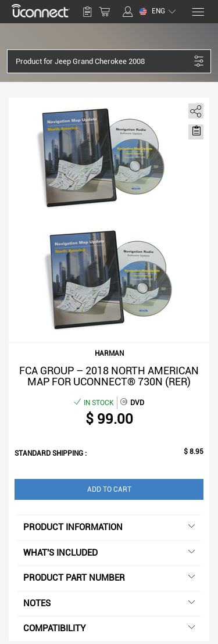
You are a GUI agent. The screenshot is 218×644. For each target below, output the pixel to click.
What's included (109, 553)
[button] (103, 61)
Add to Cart (109, 489)
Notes (109, 603)
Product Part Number (109, 578)
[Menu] (197, 12)
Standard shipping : (51, 453)
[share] (194, 109)
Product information (109, 527)
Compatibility (109, 628)
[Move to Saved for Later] (196, 131)
